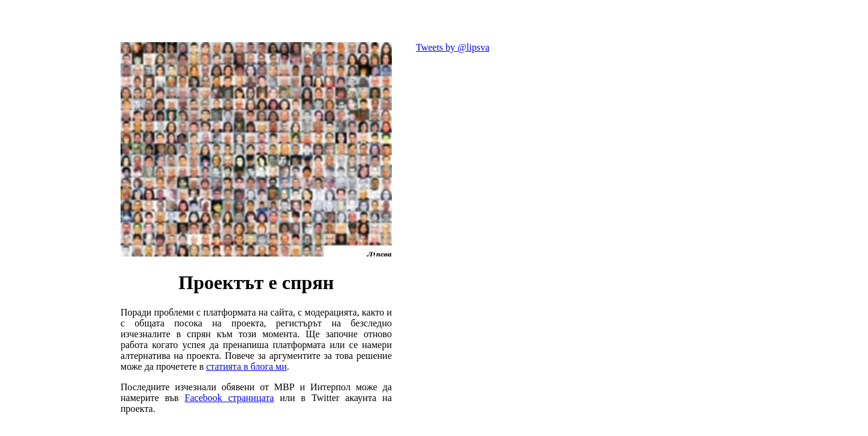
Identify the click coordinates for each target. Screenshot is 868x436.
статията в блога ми (247, 366)
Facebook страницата (229, 398)
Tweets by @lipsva (453, 47)
